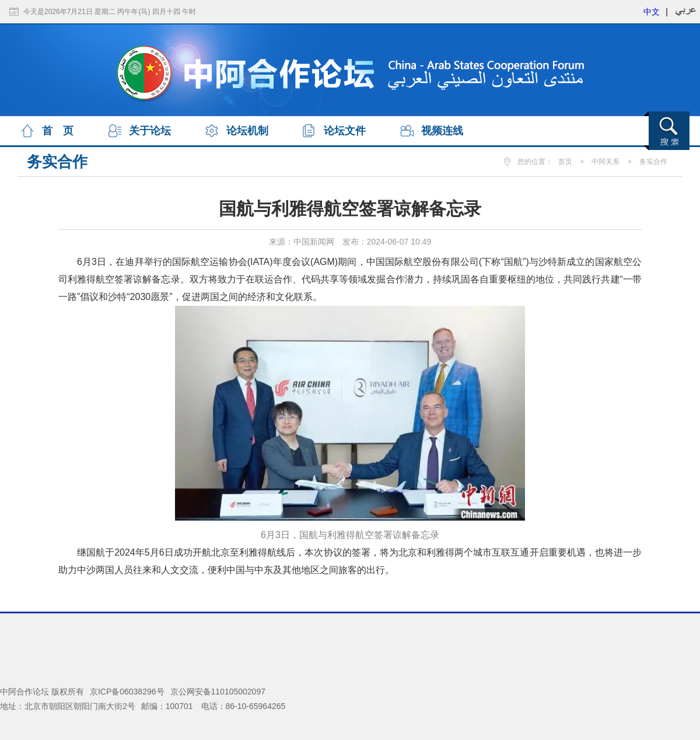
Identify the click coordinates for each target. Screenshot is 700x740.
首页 (565, 162)
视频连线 (442, 131)
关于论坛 (150, 131)
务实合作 (653, 162)
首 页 (58, 131)
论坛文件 (345, 131)
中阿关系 (605, 162)
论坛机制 (247, 131)
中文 (652, 12)
